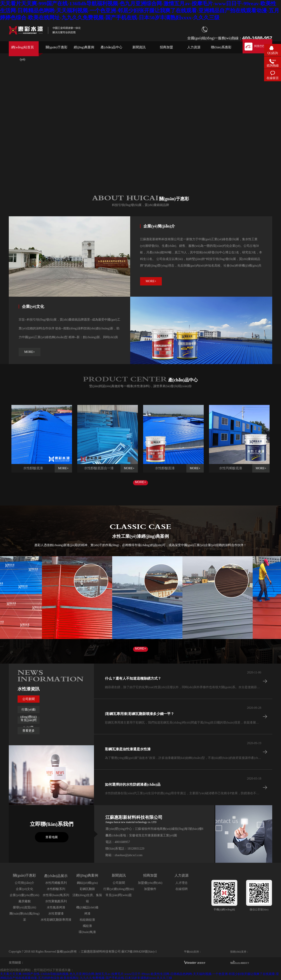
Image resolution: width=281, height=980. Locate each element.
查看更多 (29, 731)
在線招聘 (182, 889)
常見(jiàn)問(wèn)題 (119, 895)
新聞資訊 (139, 47)
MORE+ (140, 482)
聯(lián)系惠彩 (221, 47)
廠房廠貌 (25, 901)
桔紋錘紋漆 (87, 920)
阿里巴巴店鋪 (262, 46)
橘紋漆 (87, 926)
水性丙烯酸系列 (56, 883)
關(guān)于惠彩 (57, 47)
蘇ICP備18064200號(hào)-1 (139, 952)
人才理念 (182, 883)
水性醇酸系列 (56, 889)
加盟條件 (150, 889)
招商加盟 (166, 47)
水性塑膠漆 (56, 914)
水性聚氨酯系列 (56, 901)
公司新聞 (29, 699)
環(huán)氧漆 (87, 932)
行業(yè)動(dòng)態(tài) (119, 889)
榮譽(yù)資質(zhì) (25, 907)
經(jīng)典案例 (84, 47)
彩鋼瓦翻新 (87, 889)
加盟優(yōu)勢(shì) (150, 883)
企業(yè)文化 (24, 889)
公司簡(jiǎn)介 (24, 883)
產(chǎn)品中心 (112, 47)
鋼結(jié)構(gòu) (87, 883)
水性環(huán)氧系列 (56, 895)
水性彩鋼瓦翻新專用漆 (56, 920)
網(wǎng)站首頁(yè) (23, 51)
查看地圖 (52, 837)
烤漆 (87, 914)
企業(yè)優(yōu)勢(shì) (24, 895)
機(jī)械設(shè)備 (87, 907)
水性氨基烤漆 (56, 907)
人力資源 (194, 47)
